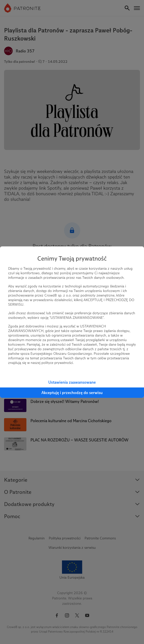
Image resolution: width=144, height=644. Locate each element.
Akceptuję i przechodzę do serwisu (72, 393)
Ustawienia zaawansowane (72, 382)
